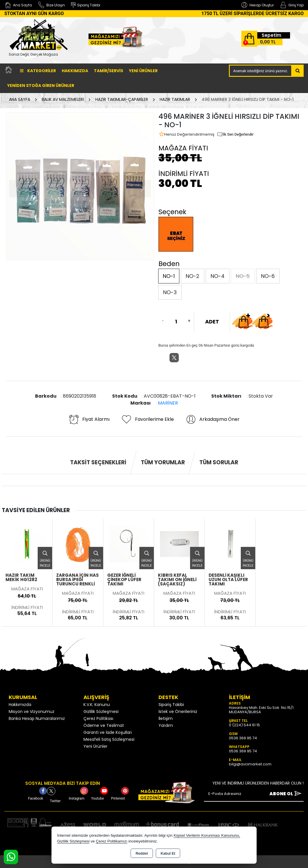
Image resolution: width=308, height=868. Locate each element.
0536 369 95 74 (243, 738)
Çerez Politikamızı (112, 841)
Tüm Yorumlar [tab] (163, 462)
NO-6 (268, 276)
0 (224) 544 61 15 (244, 725)
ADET (212, 322)
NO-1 (169, 276)
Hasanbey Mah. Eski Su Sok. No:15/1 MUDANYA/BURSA (261, 710)
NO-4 (218, 276)
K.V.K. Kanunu (97, 705)
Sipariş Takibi (171, 705)
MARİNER (168, 403)
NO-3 (170, 292)
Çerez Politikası (98, 718)
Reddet (142, 854)
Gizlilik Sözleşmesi (101, 711)
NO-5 (243, 276)
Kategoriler (38, 71)
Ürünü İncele (45, 557)
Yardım (166, 725)
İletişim (166, 718)
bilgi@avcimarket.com (250, 764)
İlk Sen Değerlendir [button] (235, 134)
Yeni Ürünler (95, 746)
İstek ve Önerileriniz (178, 711)
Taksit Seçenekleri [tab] (98, 462)
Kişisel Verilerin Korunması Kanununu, (207, 835)
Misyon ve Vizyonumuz (32, 711)
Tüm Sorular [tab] (219, 462)
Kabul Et (168, 854)
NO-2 (193, 276)
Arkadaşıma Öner (213, 419)
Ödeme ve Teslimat (104, 725)
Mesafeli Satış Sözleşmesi (109, 739)
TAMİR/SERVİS (109, 71)
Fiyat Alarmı (89, 419)
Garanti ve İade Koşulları (108, 732)
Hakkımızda (75, 71)
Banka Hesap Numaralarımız (37, 718)
